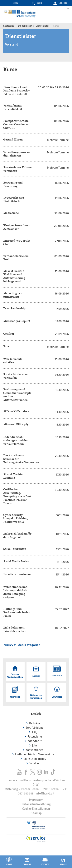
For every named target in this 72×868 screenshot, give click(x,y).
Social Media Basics (16, 561)
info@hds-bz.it (45, 794)
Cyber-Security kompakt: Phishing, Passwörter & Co (16, 518)
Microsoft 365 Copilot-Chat (17, 242)
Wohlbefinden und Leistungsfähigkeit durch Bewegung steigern (15, 592)
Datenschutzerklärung (36, 804)
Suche (39, 3)
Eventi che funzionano (18, 574)
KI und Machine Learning (14, 476)
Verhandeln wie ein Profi (16, 258)
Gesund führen (13, 139)
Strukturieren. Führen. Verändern (18, 169)
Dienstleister (42, 26)
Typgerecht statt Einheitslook (14, 199)
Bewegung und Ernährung (13, 184)
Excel (7, 346)
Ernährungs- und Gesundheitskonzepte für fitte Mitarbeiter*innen (17, 395)
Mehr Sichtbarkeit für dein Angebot (17, 535)
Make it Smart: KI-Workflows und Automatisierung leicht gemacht (15, 276)
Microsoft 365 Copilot (17, 321)
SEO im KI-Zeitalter (16, 411)
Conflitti (9, 334)
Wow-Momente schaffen (13, 361)
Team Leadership (14, 308)
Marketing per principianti (13, 295)
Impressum (36, 800)
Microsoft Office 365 (16, 424)
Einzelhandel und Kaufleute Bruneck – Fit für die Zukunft (16, 90)
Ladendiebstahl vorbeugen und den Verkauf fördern (16, 440)
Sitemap (36, 813)
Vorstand (12, 44)
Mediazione (11, 213)
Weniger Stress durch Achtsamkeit (17, 227)
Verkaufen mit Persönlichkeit (13, 107)
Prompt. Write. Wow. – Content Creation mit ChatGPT (17, 124)
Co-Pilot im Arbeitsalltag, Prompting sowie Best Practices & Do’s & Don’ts (17, 496)
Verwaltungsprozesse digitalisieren (17, 154)
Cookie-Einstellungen (36, 809)
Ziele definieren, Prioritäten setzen (15, 629)
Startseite (9, 26)
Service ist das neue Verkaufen (16, 376)
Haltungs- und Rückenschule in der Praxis (17, 612)
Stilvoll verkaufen (15, 549)
